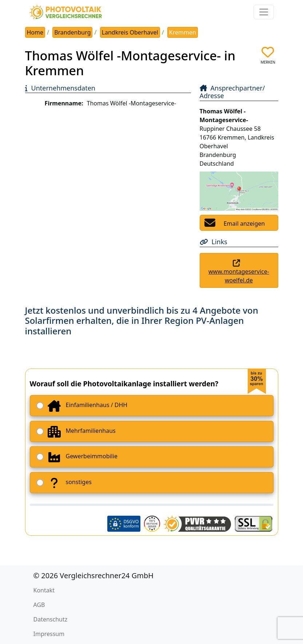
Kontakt (44, 590)
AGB (39, 605)
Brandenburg (72, 32)
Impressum (49, 634)
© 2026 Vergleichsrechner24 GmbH (94, 575)
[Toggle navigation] (264, 12)
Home (35, 32)
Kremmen (183, 32)
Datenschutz (51, 619)
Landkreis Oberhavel (130, 32)
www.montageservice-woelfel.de (239, 276)
